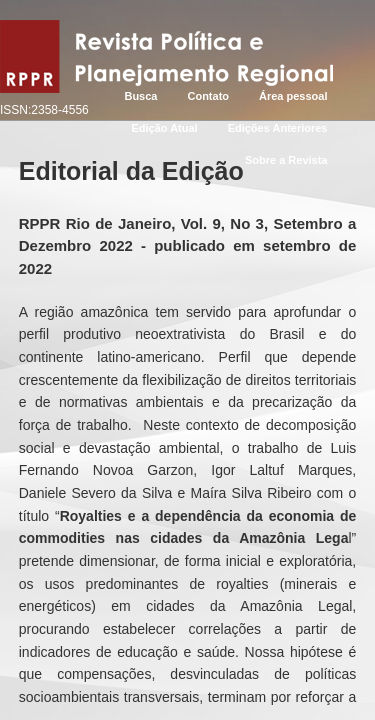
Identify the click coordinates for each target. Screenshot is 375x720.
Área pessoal (293, 96)
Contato (208, 96)
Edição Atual (164, 128)
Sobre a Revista (286, 160)
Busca (140, 96)
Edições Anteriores (278, 128)
